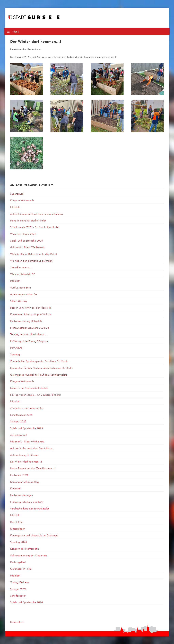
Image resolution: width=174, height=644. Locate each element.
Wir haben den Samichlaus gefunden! (32, 261)
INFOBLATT (17, 348)
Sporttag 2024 (19, 542)
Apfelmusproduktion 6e (23, 294)
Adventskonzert (19, 435)
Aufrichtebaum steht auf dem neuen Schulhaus (36, 214)
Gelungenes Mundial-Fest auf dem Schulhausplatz (39, 375)
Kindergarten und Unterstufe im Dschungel (34, 535)
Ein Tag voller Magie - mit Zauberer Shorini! (36, 395)
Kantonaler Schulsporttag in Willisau (31, 314)
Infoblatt (15, 207)
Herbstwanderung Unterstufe (26, 321)
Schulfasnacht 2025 (21, 415)
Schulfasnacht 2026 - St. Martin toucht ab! (34, 227)
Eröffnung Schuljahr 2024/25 (27, 502)
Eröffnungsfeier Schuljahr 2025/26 (30, 328)
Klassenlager (17, 529)
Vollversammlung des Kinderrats (28, 555)
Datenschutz (17, 622)
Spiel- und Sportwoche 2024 (27, 602)
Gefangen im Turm (21, 569)
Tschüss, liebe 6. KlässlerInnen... (29, 334)
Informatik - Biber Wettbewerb (27, 441)
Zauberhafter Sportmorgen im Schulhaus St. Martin (39, 361)
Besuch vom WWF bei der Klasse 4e (31, 308)
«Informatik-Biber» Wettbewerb (27, 247)
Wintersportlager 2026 (23, 234)
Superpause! (17, 194)
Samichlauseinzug (20, 267)
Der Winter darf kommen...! (26, 461)
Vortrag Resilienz (20, 582)
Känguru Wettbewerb (22, 381)
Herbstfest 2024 (19, 475)
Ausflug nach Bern (20, 287)
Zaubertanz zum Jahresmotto (27, 408)
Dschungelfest (18, 562)
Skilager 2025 (18, 421)
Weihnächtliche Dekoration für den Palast (34, 254)
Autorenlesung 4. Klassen (25, 455)
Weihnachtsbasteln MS (23, 274)
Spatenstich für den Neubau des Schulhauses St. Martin (42, 368)
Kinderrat (15, 488)
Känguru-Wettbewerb (22, 200)
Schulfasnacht (18, 596)
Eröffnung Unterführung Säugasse (29, 341)
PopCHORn (17, 522)
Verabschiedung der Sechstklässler (30, 508)
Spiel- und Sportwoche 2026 (27, 241)
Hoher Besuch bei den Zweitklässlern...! (33, 468)
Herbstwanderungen (21, 495)
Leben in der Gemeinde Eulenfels (29, 388)
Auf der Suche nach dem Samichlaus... (32, 448)
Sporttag (15, 354)
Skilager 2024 (18, 589)
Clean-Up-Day (19, 301)
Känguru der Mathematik (24, 549)
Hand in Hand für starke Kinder (28, 220)
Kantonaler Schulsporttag (24, 482)
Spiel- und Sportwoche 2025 (27, 428)
